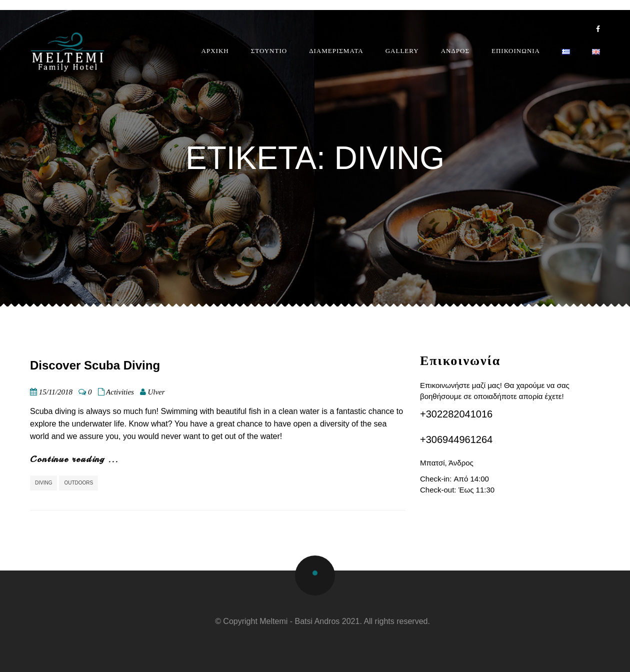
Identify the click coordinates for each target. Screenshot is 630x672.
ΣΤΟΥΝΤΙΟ (269, 51)
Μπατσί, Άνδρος (447, 463)
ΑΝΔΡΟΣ (455, 51)
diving (43, 483)
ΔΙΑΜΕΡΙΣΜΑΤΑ (336, 51)
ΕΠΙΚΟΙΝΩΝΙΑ (516, 51)
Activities (120, 392)
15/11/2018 (56, 392)
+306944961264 (456, 439)
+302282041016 (456, 414)
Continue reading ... (74, 459)
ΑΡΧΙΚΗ (215, 51)
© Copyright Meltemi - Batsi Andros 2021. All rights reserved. (322, 621)
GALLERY (402, 51)
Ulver (156, 392)
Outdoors (78, 483)
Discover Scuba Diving (95, 365)
